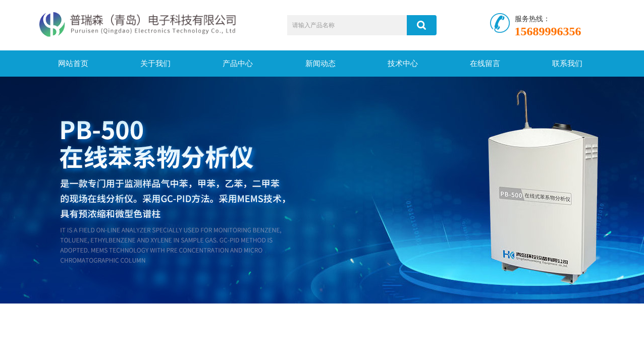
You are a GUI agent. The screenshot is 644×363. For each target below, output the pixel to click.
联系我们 (567, 64)
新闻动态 (320, 64)
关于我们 (155, 64)
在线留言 (485, 64)
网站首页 (73, 64)
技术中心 (403, 64)
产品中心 (238, 64)
